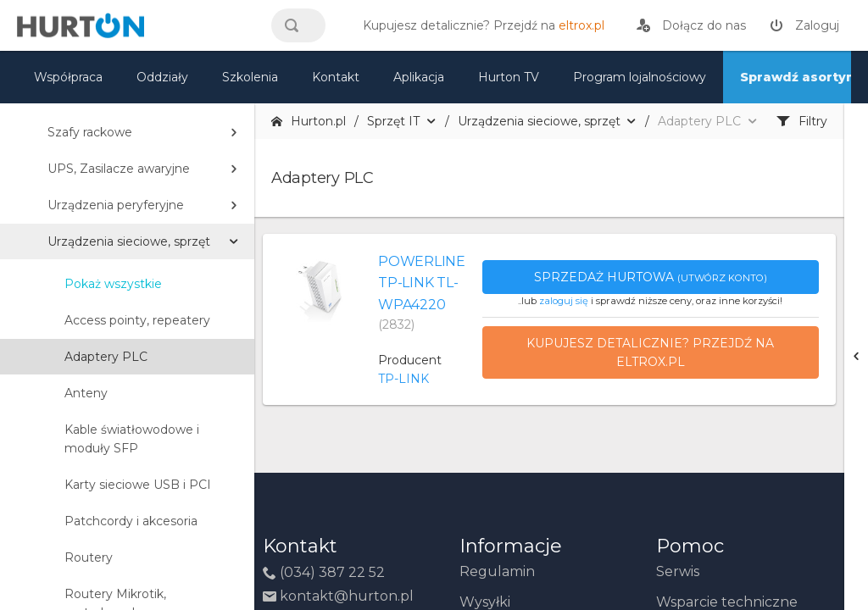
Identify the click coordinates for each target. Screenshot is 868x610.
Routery (89, 557)
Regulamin (497, 571)
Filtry (802, 121)
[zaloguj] (804, 25)
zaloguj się (564, 301)
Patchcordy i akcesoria (131, 521)
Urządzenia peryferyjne (116, 205)
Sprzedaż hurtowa (651, 277)
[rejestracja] (691, 25)
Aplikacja (419, 77)
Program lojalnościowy (640, 77)
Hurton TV (509, 77)
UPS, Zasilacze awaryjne (119, 169)
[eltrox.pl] (479, 25)
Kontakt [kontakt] (336, 77)
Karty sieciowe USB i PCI (138, 485)
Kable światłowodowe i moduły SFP (132, 439)
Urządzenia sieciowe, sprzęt (129, 241)
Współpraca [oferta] (68, 77)
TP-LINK (403, 379)
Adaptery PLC (106, 357)
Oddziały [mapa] (162, 77)
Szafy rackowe (90, 132)
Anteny (86, 393)
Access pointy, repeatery (137, 320)
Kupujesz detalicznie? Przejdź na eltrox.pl (650, 352)
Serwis (678, 571)
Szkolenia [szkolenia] (250, 77)
